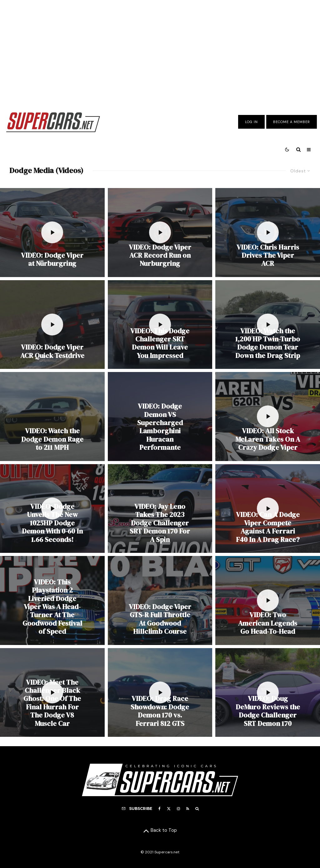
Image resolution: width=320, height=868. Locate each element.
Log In (251, 122)
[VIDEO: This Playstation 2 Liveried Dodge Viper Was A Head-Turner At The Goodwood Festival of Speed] (52, 600)
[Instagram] (178, 809)
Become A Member (292, 122)
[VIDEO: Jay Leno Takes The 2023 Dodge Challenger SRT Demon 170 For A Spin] (160, 508)
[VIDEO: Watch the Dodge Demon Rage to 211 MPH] (52, 416)
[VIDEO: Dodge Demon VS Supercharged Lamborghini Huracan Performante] (160, 416)
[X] (169, 809)
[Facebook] (160, 809)
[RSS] (188, 809)
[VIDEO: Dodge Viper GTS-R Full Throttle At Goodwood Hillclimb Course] (160, 600)
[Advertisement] (160, 51)
